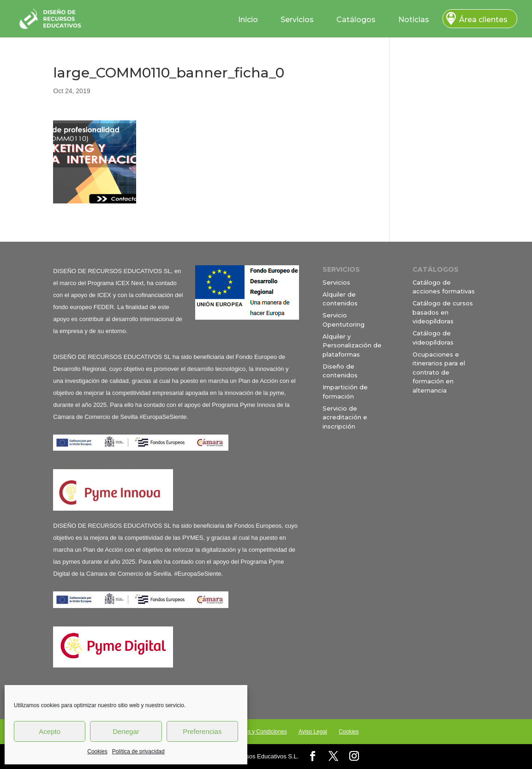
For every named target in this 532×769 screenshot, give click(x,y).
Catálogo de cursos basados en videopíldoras (443, 312)
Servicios (297, 20)
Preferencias (202, 731)
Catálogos (356, 20)
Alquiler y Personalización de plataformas (352, 345)
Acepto (50, 731)
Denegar (126, 731)
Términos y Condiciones (257, 732)
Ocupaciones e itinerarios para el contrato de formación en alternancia (439, 372)
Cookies (97, 751)
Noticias (414, 20)
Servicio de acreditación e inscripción (345, 417)
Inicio (248, 20)
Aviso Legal (313, 732)
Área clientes (483, 20)
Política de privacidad (138, 751)
